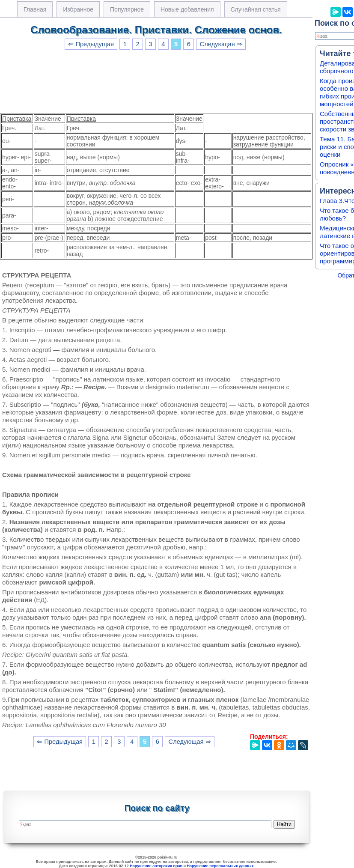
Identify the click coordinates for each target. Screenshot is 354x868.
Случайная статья (256, 9)
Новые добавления (187, 9)
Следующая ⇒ (221, 44)
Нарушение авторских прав (156, 866)
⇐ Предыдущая (91, 44)
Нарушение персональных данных (220, 866)
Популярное (127, 9)
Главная (35, 9)
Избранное (78, 9)
